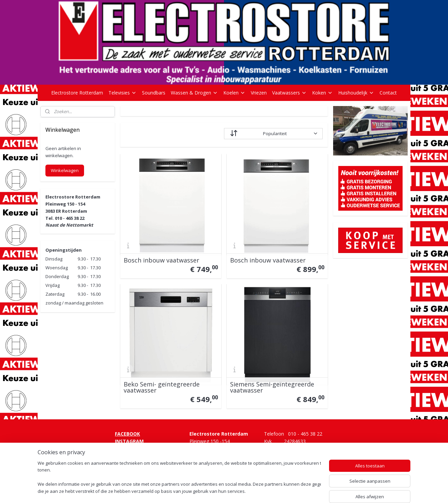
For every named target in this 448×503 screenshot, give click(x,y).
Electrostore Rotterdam (77, 93)
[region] (179, 478)
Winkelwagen (65, 170)
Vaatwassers (289, 93)
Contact (388, 93)
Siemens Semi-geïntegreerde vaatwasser (272, 387)
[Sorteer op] (273, 134)
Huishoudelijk (356, 93)
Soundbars (154, 93)
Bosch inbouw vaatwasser (161, 260)
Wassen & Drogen (194, 93)
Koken (322, 93)
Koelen (234, 93)
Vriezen (259, 93)
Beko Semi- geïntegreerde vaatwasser (162, 387)
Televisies (123, 93)
